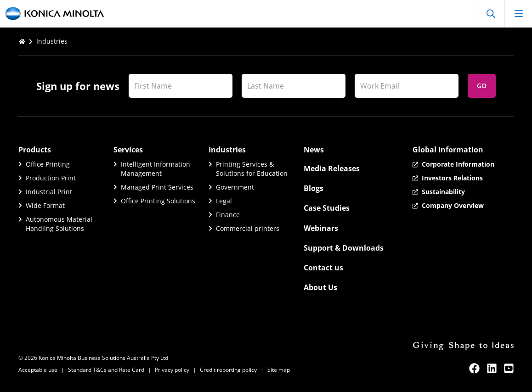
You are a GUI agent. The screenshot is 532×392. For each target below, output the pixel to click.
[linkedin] (492, 368)
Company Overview (453, 205)
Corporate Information (458, 164)
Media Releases (332, 168)
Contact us (323, 268)
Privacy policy (172, 370)
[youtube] (509, 368)
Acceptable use (38, 370)
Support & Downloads (344, 248)
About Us (320, 287)
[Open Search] (491, 14)
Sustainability (443, 192)
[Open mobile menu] (518, 14)
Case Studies (327, 208)
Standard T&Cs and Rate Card (106, 370)
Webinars (321, 228)
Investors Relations (452, 178)
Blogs (314, 188)
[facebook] (474, 368)
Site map (279, 370)
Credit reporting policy (228, 370)
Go (482, 86)
